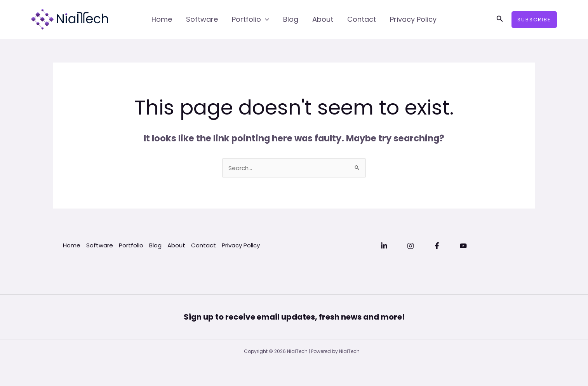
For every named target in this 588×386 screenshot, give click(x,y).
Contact (362, 19)
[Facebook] (437, 246)
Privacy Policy (413, 19)
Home (162, 19)
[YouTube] (463, 246)
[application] (265, 19)
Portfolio (251, 19)
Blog (291, 19)
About (323, 19)
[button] (500, 19)
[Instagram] (411, 246)
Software (202, 19)
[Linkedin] (384, 246)
